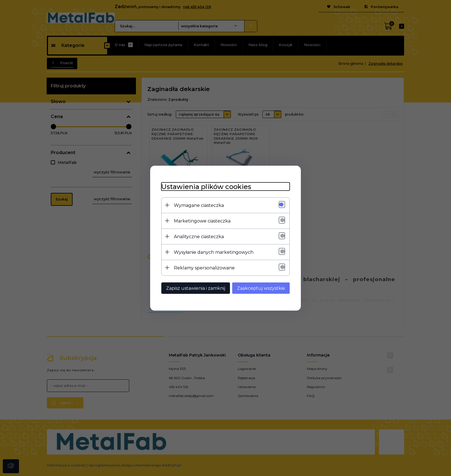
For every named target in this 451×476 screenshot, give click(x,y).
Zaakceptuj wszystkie (261, 288)
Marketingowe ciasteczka (202, 221)
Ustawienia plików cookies (206, 186)
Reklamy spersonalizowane (204, 268)
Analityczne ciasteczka (199, 236)
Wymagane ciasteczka (199, 205)
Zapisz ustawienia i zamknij (196, 288)
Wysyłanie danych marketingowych (214, 252)
